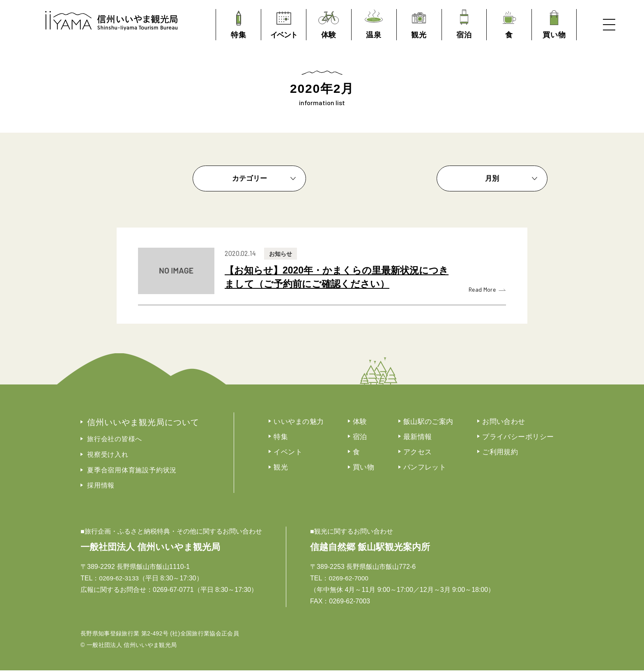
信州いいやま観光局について (148, 423)
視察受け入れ (108, 456)
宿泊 (371, 438)
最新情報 (430, 438)
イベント (298, 453)
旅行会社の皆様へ (115, 440)
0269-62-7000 (349, 580)
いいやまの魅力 (309, 422)
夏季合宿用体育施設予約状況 (132, 472)
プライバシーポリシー (534, 438)
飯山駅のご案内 (441, 422)
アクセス (430, 453)
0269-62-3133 (120, 580)
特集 (290, 438)
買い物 (375, 469)
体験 (371, 422)
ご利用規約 (515, 453)
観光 (290, 469)
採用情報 (101, 487)
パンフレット (438, 469)
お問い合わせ (519, 422)
